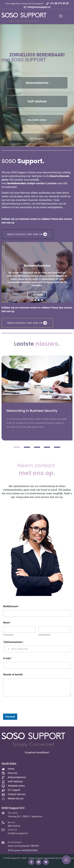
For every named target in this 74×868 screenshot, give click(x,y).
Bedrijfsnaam (11, 606)
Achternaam (44, 635)
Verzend (10, 717)
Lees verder (37, 295)
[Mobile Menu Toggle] (61, 16)
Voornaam (8, 635)
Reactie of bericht (13, 675)
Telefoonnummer (14, 642)
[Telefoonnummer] (37, 649)
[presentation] (26, 712)
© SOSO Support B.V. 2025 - (16, 858)
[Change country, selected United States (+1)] (7, 649)
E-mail (8, 658)
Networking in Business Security (32, 411)
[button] (4, 272)
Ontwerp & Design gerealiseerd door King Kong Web (51, 858)
